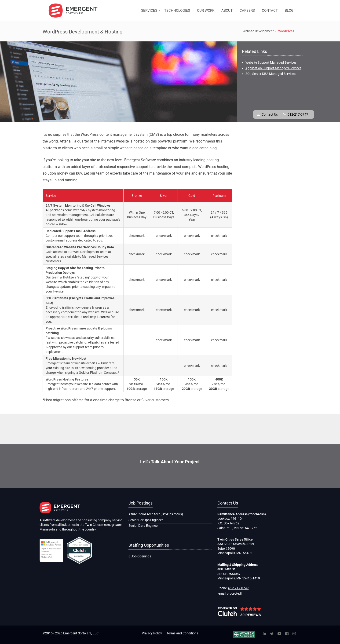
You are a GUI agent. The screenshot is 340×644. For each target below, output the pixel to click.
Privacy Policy (152, 633)
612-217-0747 (298, 114)
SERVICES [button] (149, 11)
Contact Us (270, 114)
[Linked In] (264, 634)
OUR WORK (206, 11)
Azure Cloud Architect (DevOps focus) (156, 514)
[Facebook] (287, 634)
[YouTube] (279, 634)
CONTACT (270, 11)
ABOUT (227, 11)
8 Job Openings (140, 556)
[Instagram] (294, 634)
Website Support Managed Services (271, 62)
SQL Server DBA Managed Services (271, 74)
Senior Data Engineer (144, 526)
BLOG (289, 11)
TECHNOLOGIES (177, 11)
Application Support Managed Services (273, 68)
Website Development (258, 31)
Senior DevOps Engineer (146, 520)
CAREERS (247, 11)
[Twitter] (272, 634)
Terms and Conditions (182, 633)
